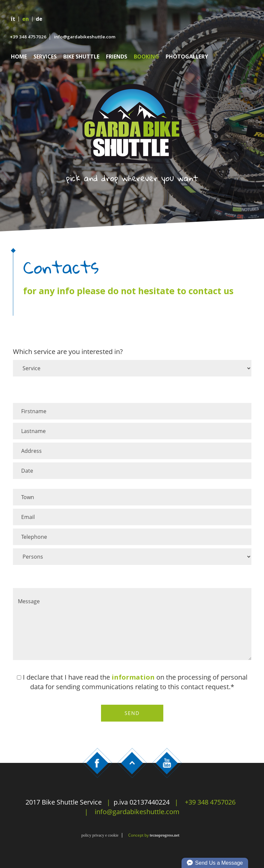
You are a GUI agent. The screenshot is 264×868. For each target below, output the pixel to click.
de (39, 19)
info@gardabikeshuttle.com (85, 37)
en (26, 19)
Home (19, 57)
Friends (117, 57)
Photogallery (187, 57)
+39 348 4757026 (28, 37)
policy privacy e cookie (100, 835)
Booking (146, 57)
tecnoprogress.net (165, 835)
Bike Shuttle (81, 57)
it (13, 19)
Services (45, 57)
